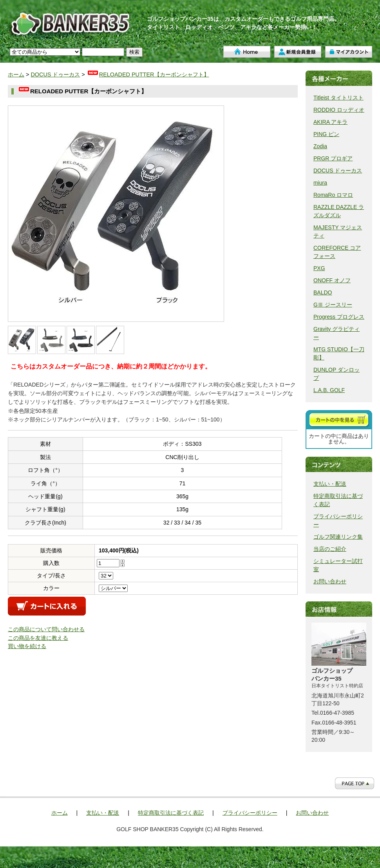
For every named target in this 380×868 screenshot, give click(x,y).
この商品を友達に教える (38, 638)
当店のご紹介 (330, 549)
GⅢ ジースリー (333, 305)
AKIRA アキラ (330, 122)
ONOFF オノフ (332, 280)
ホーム (247, 52)
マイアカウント (349, 52)
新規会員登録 (298, 52)
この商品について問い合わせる (46, 629)
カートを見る (339, 420)
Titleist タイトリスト (338, 98)
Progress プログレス (339, 317)
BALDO (323, 292)
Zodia (320, 146)
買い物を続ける (27, 646)
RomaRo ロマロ (333, 195)
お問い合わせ (330, 581)
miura (320, 183)
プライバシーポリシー (250, 813)
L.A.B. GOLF (329, 390)
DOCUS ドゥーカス (55, 74)
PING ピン (326, 134)
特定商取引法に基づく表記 (171, 813)
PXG (319, 268)
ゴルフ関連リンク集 (338, 537)
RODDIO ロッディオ (339, 110)
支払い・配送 (330, 484)
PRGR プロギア (333, 158)
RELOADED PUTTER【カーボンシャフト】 (148, 74)
